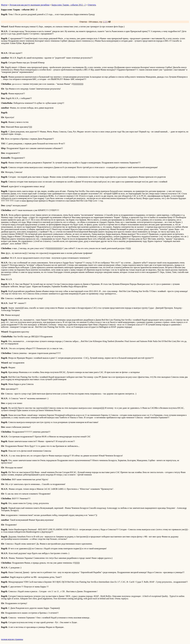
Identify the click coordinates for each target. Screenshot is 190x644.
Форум (4, 5)
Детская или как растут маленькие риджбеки (29, 5)
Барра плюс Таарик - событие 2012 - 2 (69, 5)
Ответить (92, 5)
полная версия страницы (12, 639)
